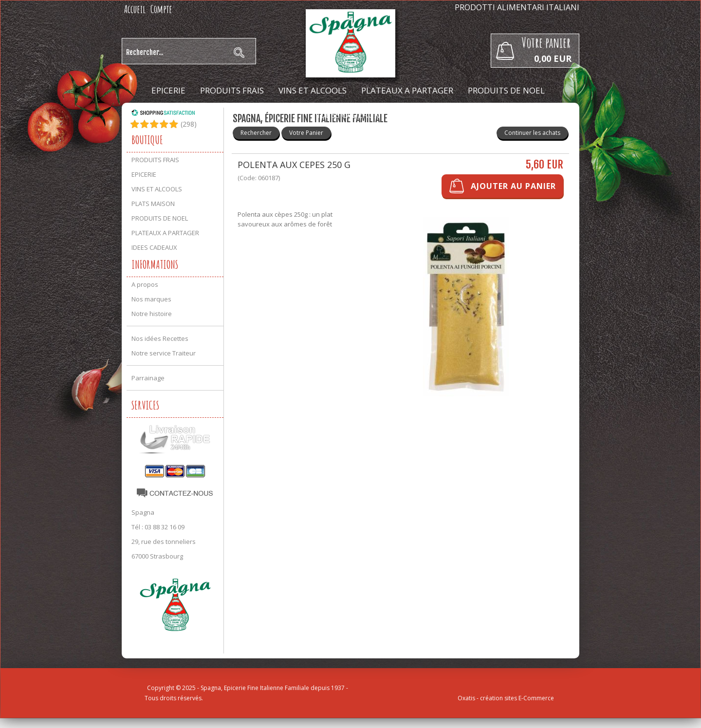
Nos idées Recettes (160, 338)
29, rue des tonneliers (164, 541)
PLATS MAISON (153, 204)
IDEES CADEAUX (348, 115)
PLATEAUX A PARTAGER (407, 90)
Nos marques (151, 299)
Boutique (147, 140)
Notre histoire (152, 314)
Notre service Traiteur (164, 353)
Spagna (143, 512)
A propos (145, 284)
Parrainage (148, 378)
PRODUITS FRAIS (232, 90)
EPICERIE (168, 90)
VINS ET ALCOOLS (313, 90)
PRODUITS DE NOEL (506, 90)
